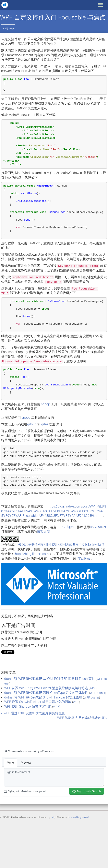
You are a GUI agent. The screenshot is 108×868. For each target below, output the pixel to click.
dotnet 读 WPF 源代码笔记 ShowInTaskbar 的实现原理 (43, 697)
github (32, 424)
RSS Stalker (98, 527)
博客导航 (44, 532)
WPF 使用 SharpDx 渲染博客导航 (28, 707)
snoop (46, 404)
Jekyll (54, 817)
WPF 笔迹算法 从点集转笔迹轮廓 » (82, 718)
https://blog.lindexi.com (32, 554)
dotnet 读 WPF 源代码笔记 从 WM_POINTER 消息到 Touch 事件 (50, 679)
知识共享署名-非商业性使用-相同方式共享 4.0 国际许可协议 (61, 545)
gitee (45, 424)
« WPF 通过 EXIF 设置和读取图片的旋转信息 (33, 713)
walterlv (86, 817)
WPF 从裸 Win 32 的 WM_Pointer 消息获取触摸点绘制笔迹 (46, 688)
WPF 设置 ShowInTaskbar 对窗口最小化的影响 (38, 702)
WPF (12, 29)
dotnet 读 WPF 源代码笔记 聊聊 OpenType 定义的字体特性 (46, 693)
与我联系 (83, 558)
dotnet (101, 693)
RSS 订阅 (67, 527)
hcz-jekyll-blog (75, 817)
